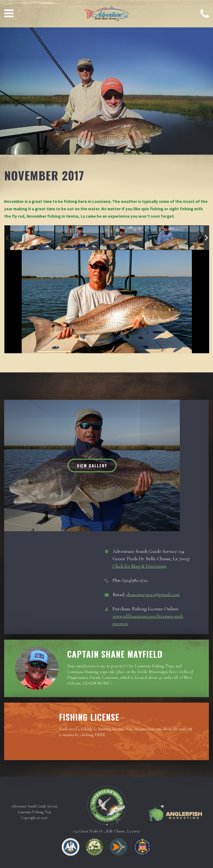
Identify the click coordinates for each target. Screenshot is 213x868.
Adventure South (107, 15)
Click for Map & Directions (140, 566)
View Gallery (92, 465)
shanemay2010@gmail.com (153, 594)
